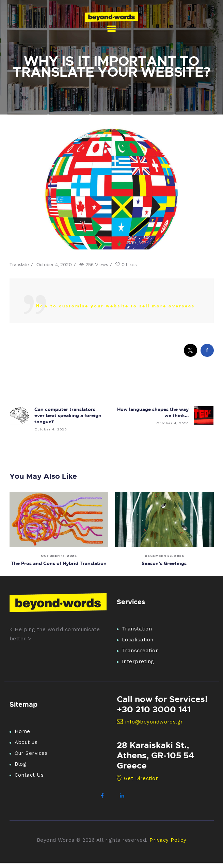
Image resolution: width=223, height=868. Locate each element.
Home (22, 731)
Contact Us (29, 775)
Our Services (31, 753)
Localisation (138, 640)
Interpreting (138, 662)
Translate (19, 264)
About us (26, 742)
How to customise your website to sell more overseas (115, 306)
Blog (21, 764)
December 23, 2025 (164, 556)
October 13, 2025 (59, 556)
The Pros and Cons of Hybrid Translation (59, 563)
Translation (137, 629)
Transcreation (140, 651)
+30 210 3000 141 (154, 709)
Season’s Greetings (164, 563)
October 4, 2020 (54, 264)
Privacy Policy (168, 840)
